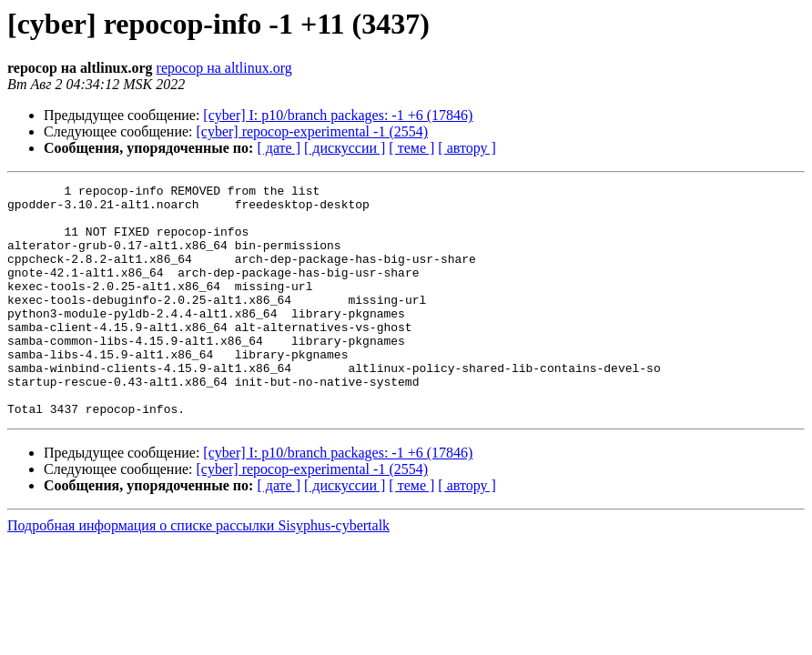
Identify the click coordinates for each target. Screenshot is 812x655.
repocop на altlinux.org (224, 68)
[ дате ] (279, 148)
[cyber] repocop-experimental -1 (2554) (313, 131)
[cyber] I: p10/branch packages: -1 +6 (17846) (338, 115)
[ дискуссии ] (345, 148)
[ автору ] (467, 148)
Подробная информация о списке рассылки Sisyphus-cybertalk (198, 572)
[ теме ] (411, 148)
